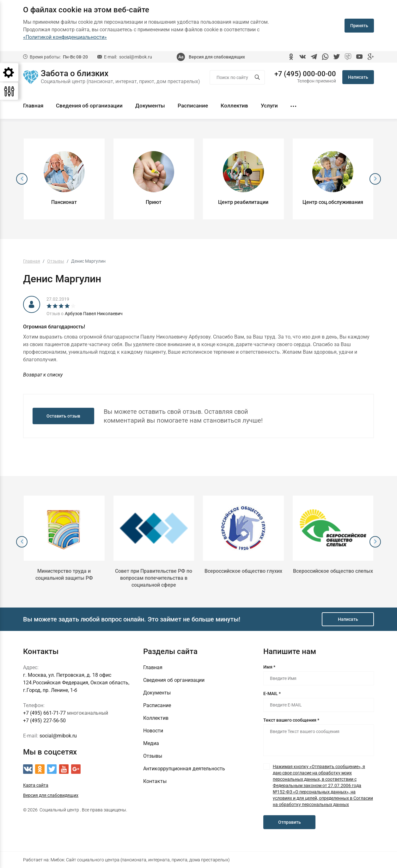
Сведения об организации (89, 106)
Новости (153, 731)
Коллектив (234, 106)
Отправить (290, 822)
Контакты (155, 781)
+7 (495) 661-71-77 (44, 713)
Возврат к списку (43, 375)
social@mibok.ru (136, 57)
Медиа (151, 743)
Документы (150, 106)
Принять (359, 26)
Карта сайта (36, 785)
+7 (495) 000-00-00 (305, 74)
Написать (358, 77)
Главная (33, 106)
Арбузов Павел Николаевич (94, 314)
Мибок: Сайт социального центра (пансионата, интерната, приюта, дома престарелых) (140, 860)
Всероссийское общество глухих (243, 571)
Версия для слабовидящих (217, 57)
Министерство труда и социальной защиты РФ (64, 575)
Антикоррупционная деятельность (184, 769)
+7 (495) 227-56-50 (44, 721)
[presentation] (22, 179)
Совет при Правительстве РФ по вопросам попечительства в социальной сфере (154, 578)
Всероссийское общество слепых (333, 571)
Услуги (269, 106)
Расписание (193, 106)
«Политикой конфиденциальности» (65, 37)
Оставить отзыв (63, 416)
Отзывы (153, 756)
